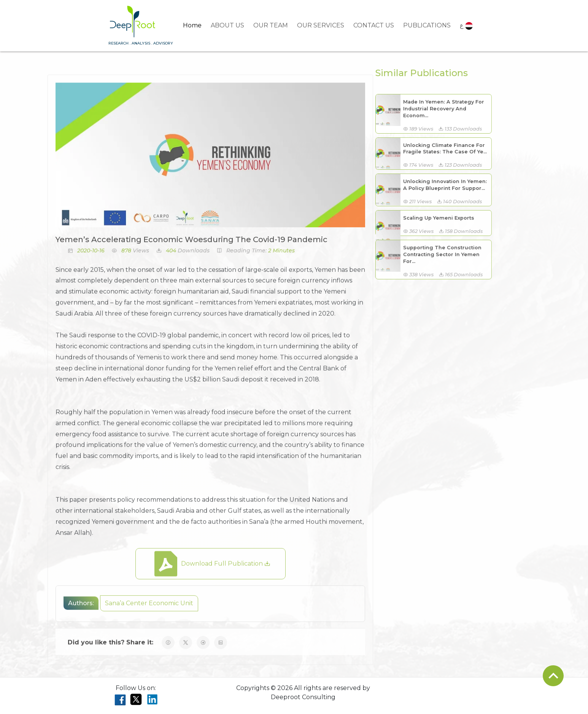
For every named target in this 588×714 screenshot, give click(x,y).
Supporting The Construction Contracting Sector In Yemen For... (437, 254)
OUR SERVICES (321, 25)
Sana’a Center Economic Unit (149, 609)
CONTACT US (374, 25)
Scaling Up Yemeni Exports (433, 218)
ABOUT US (227, 25)
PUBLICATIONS (427, 25)
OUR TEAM (271, 25)
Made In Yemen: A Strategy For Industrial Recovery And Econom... (438, 109)
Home (192, 25)
